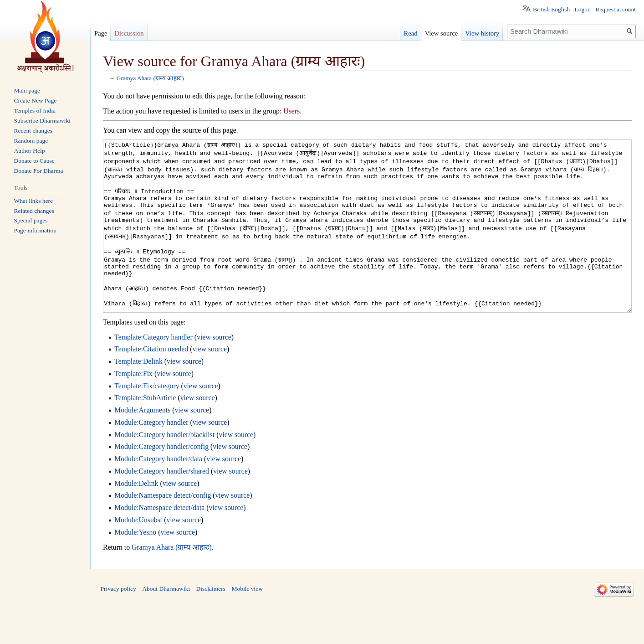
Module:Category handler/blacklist (164, 469)
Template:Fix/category (147, 420)
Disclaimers (210, 623)
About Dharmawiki (166, 623)
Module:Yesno (135, 566)
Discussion (129, 33)
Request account (616, 9)
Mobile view (247, 623)
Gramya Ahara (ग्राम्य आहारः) (150, 78)
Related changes (34, 211)
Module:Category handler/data (158, 493)
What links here (33, 201)
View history (482, 33)
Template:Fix (133, 408)
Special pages (31, 220)
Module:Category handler (151, 456)
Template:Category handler (153, 371)
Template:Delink (138, 395)
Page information (35, 230)
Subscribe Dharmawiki (42, 121)
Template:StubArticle (145, 432)
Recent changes (33, 131)
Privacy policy (118, 623)
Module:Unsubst (138, 554)
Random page (31, 141)
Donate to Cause (34, 161)
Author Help (30, 151)
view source (214, 371)
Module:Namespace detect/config (163, 529)
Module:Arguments (142, 444)
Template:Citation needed (151, 383)
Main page (27, 90)
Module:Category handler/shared (162, 505)
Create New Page (36, 100)
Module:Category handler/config (161, 481)
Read (411, 33)
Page (101, 33)
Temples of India (35, 111)
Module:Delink (136, 518)
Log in (583, 9)
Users (291, 111)
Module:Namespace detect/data (159, 542)
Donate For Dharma (39, 171)
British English (551, 9)
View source (442, 33)
